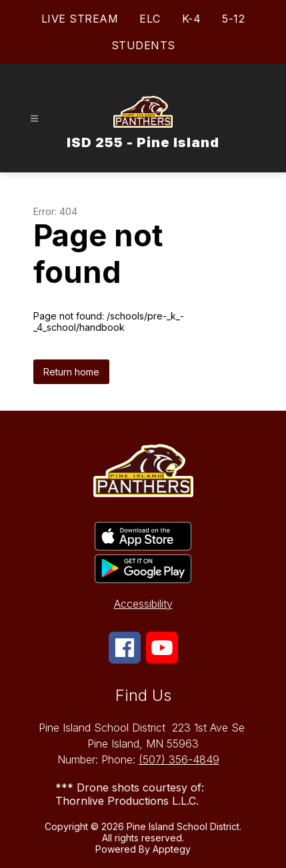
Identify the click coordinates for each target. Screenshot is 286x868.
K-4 (192, 19)
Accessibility (143, 604)
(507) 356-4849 (179, 759)
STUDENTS (143, 45)
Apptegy (172, 849)
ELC (150, 19)
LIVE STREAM (80, 19)
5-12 (233, 19)
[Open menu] (34, 119)
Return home (71, 372)
